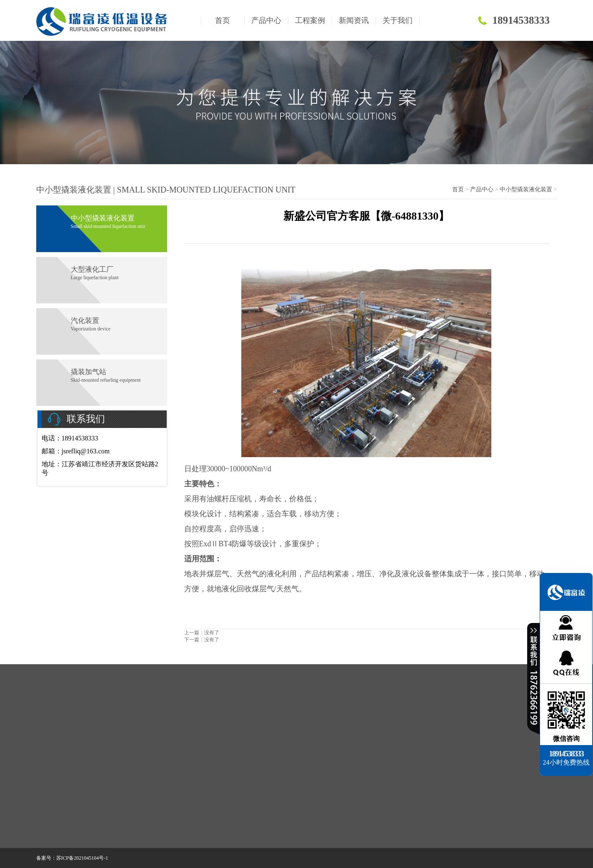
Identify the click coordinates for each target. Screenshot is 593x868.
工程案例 (310, 20)
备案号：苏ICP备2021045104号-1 (72, 858)
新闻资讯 (354, 20)
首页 (223, 20)
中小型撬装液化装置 (526, 189)
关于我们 (398, 20)
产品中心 (266, 20)
